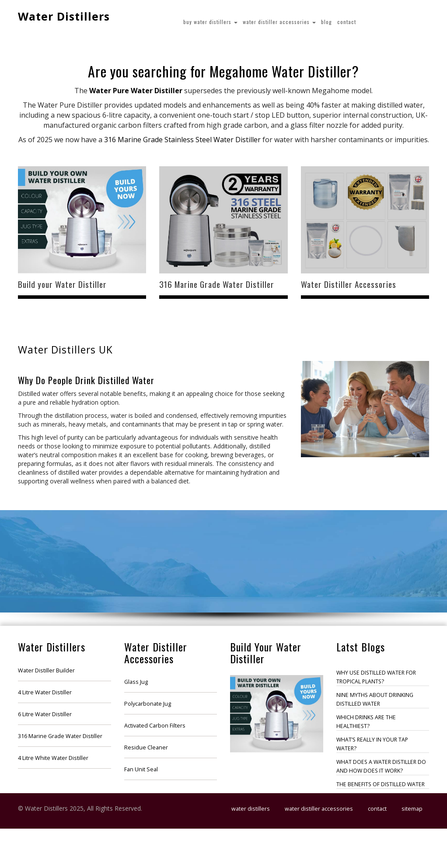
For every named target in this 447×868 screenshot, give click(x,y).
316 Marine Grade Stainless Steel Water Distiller (182, 140)
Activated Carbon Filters (155, 726)
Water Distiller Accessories (279, 22)
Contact (347, 22)
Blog (327, 22)
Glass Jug (136, 682)
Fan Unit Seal (141, 769)
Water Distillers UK (65, 350)
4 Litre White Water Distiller (53, 758)
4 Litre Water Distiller (45, 692)
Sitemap (412, 809)
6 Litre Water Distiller (45, 714)
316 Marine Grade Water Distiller (217, 284)
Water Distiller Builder (46, 670)
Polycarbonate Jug (148, 704)
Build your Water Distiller (62, 284)
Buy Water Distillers (210, 22)
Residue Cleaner (146, 747)
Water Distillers (64, 16)
